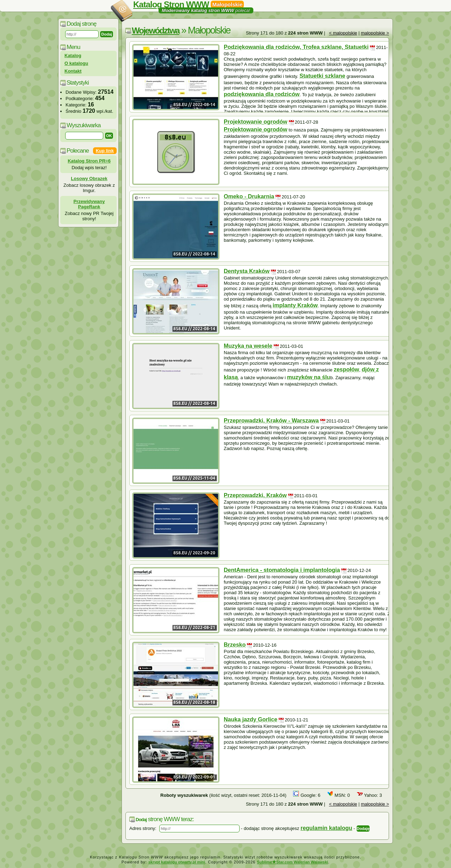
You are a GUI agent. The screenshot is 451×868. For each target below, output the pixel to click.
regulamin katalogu (326, 828)
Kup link (105, 151)
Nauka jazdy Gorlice (251, 719)
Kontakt (73, 71)
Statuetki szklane (322, 76)
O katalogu (76, 63)
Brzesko (235, 645)
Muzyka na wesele (248, 346)
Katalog (73, 56)
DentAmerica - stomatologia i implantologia (282, 570)
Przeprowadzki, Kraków (255, 495)
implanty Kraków (295, 305)
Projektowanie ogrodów (255, 122)
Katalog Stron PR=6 (89, 161)
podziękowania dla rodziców (262, 94)
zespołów (346, 370)
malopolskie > (375, 33)
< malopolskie (343, 33)
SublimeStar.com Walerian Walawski (292, 862)
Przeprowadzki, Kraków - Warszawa (271, 421)
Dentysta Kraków (247, 271)
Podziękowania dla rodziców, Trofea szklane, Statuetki (296, 47)
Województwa (156, 30)
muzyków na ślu (309, 377)
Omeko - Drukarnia (249, 196)
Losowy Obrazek (89, 178)
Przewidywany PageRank (89, 204)
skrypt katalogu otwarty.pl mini (177, 862)
